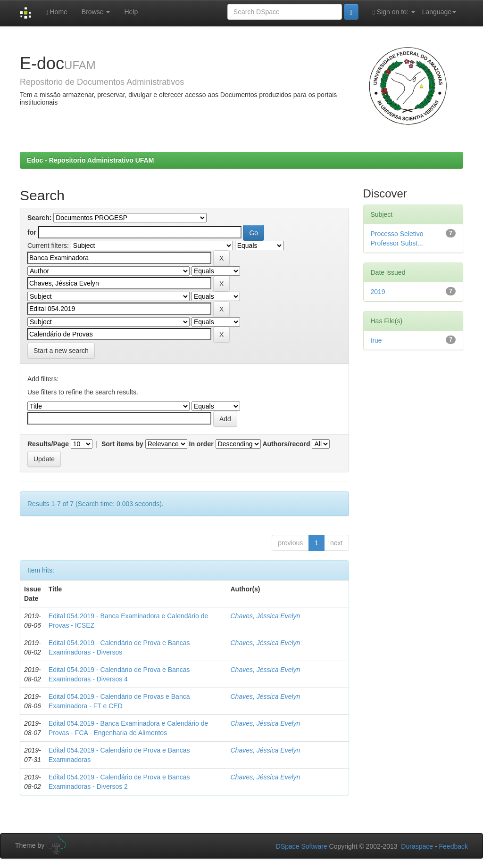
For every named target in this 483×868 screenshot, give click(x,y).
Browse (96, 12)
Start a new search (61, 351)
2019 (378, 292)
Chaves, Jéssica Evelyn (266, 616)
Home (56, 12)
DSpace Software (302, 846)
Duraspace (417, 846)
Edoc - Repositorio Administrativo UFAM (90, 160)
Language (439, 12)
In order (201, 444)
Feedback (454, 846)
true (376, 340)
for (32, 232)
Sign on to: (394, 12)
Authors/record (286, 444)
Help (131, 12)
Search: (39, 218)
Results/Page (48, 444)
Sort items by (122, 444)
